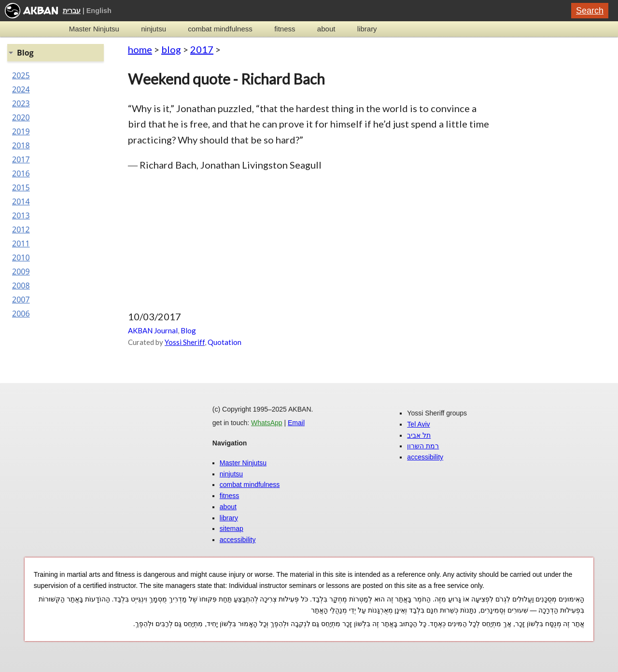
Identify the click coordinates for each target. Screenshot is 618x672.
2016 (21, 173)
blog (171, 49)
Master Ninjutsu (94, 29)
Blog (188, 330)
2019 (21, 131)
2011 (21, 243)
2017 (202, 49)
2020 (21, 117)
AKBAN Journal (153, 330)
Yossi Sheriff (185, 342)
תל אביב (419, 435)
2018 (21, 145)
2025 (21, 75)
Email (296, 423)
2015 (21, 187)
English (99, 11)
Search (590, 11)
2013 (21, 215)
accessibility (238, 540)
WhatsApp (267, 423)
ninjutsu (154, 29)
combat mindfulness (220, 29)
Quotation (225, 342)
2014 (21, 201)
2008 (21, 286)
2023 (21, 103)
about (326, 29)
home (140, 49)
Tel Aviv (418, 424)
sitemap (232, 529)
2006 (21, 314)
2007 (21, 300)
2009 (21, 272)
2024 (21, 89)
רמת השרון (423, 446)
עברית (72, 11)
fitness (285, 29)
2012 (21, 229)
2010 (21, 257)
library (367, 29)
